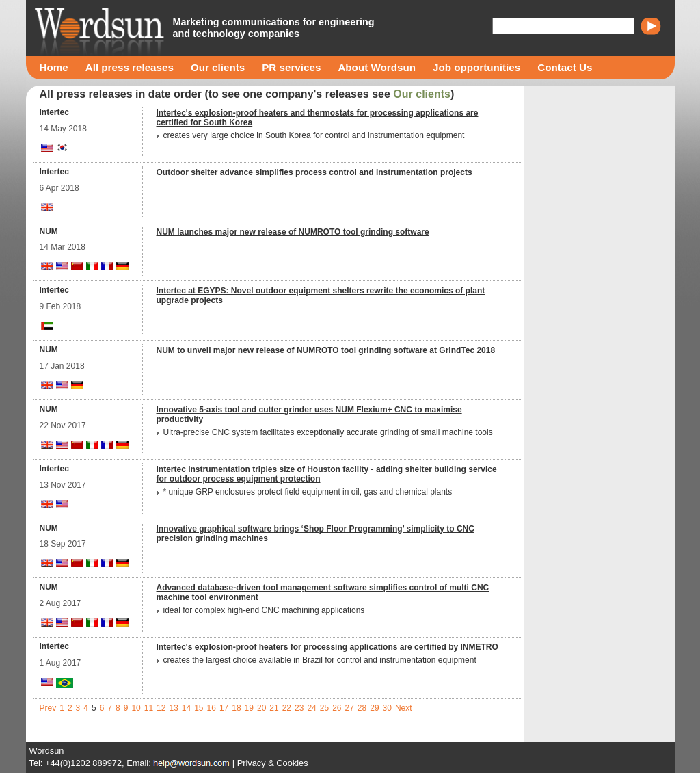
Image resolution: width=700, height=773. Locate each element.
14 (186, 708)
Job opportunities (476, 67)
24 (311, 708)
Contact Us (565, 67)
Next (404, 708)
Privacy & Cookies (273, 763)
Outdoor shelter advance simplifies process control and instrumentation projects (314, 172)
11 (149, 708)
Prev (48, 708)
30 (387, 708)
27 (349, 708)
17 (224, 708)
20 (261, 708)
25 (324, 708)
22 (287, 708)
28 (362, 708)
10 (136, 708)
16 (212, 708)
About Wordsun (377, 67)
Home (54, 67)
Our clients (218, 67)
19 (249, 708)
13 (173, 708)
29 (374, 708)
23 (299, 708)
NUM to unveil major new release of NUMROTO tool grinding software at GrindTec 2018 (326, 350)
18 (236, 708)
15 (199, 708)
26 (337, 708)
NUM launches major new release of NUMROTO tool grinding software (293, 232)
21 (274, 708)
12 (161, 708)
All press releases (130, 67)
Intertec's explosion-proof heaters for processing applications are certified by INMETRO (327, 647)
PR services (291, 67)
